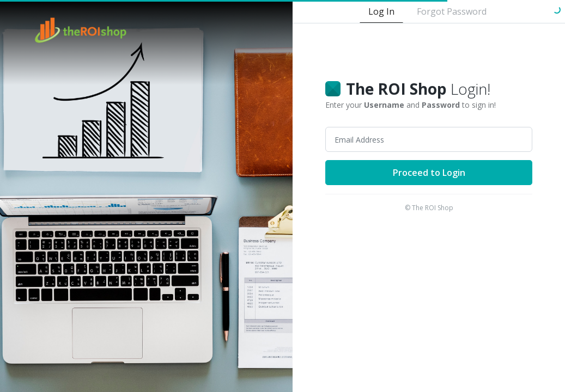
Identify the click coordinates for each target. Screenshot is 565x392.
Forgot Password (452, 11)
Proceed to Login (429, 173)
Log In (381, 11)
